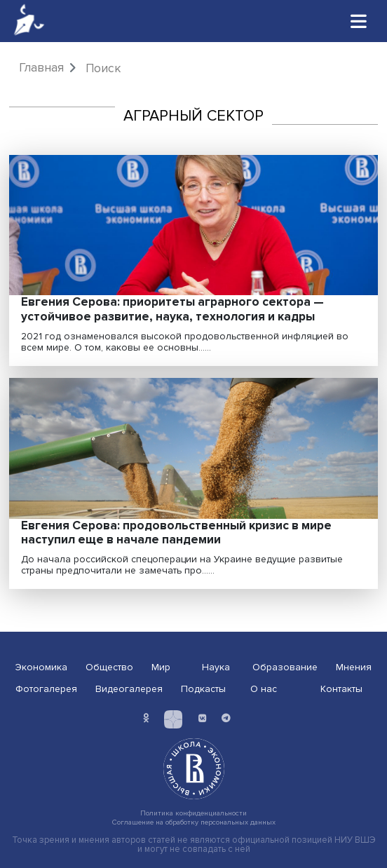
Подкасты (203, 689)
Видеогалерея (129, 689)
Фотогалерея (46, 689)
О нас (264, 689)
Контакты (341, 689)
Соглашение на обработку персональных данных (194, 822)
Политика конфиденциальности (193, 813)
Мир (161, 667)
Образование (285, 667)
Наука (216, 667)
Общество (109, 667)
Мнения (354, 667)
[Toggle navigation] (359, 21)
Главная (41, 68)
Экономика (41, 667)
